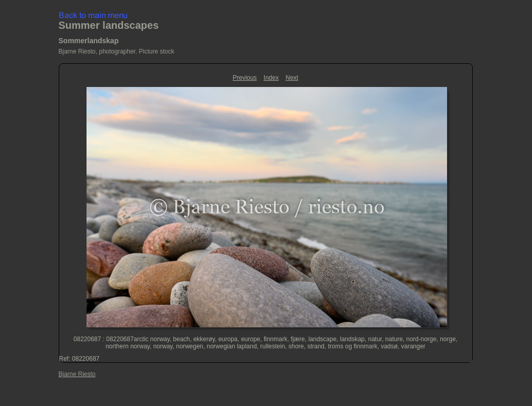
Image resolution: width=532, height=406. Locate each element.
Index (271, 78)
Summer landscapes (109, 25)
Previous (245, 78)
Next (292, 78)
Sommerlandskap (89, 41)
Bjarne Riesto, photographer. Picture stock (117, 51)
